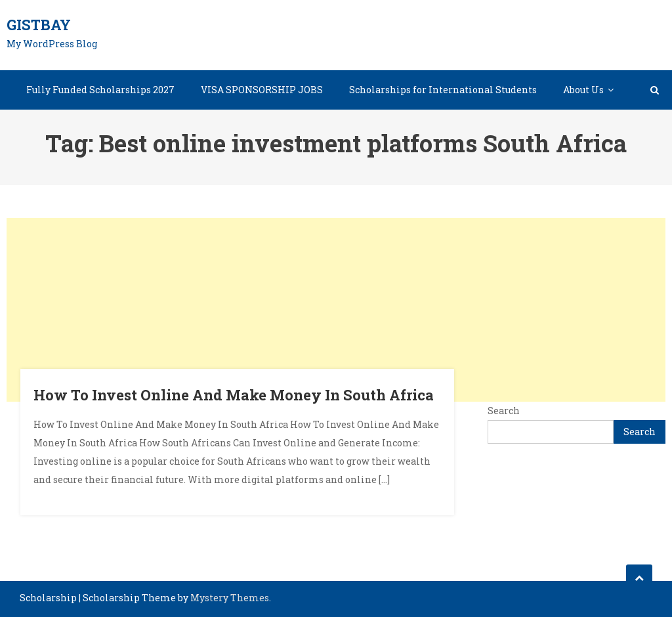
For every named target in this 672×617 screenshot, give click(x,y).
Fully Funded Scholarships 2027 (100, 90)
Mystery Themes (230, 598)
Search (504, 411)
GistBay (39, 25)
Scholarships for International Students (443, 90)
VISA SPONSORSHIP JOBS (262, 90)
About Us (583, 90)
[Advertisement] (336, 310)
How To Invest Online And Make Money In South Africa (234, 395)
